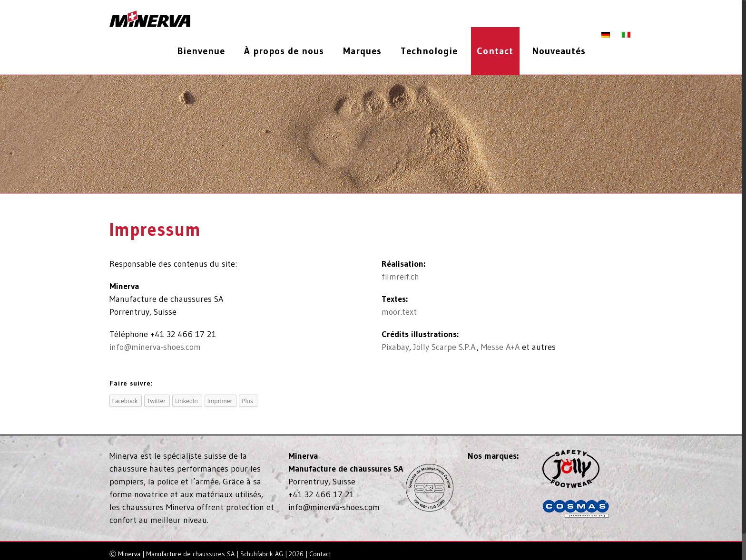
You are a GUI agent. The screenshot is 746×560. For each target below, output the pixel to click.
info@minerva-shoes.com (157, 347)
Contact (322, 554)
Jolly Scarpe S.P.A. (447, 347)
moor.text (401, 312)
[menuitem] (207, 51)
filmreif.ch (402, 277)
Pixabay (397, 347)
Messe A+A (502, 347)
